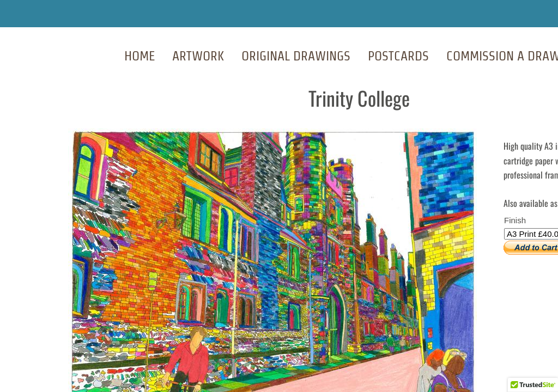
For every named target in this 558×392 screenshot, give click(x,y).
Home (139, 56)
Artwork (198, 56)
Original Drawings (296, 56)
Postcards (398, 56)
